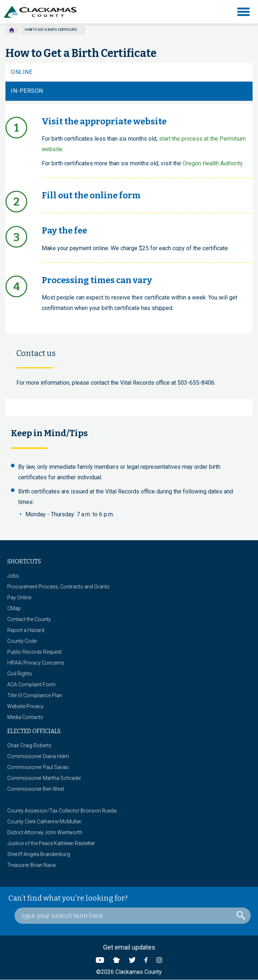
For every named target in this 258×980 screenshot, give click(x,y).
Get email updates (129, 947)
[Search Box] (133, 916)
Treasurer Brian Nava (31, 865)
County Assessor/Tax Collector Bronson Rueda (62, 811)
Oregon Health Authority (212, 163)
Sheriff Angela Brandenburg (39, 854)
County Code (22, 641)
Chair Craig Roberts (29, 745)
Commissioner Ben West (36, 789)
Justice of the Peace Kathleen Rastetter (51, 843)
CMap (14, 608)
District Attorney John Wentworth (45, 832)
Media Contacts (25, 717)
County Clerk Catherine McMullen (44, 822)
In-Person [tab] (27, 91)
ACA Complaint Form (31, 685)
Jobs (13, 576)
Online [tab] (22, 72)
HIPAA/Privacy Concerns (36, 663)
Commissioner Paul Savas (38, 767)
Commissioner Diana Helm (38, 756)
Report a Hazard (26, 630)
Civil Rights (20, 674)
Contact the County (29, 619)
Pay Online (19, 597)
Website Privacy (25, 706)
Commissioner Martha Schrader (44, 778)
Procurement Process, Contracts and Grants (58, 587)
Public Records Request (34, 652)
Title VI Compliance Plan (35, 695)
